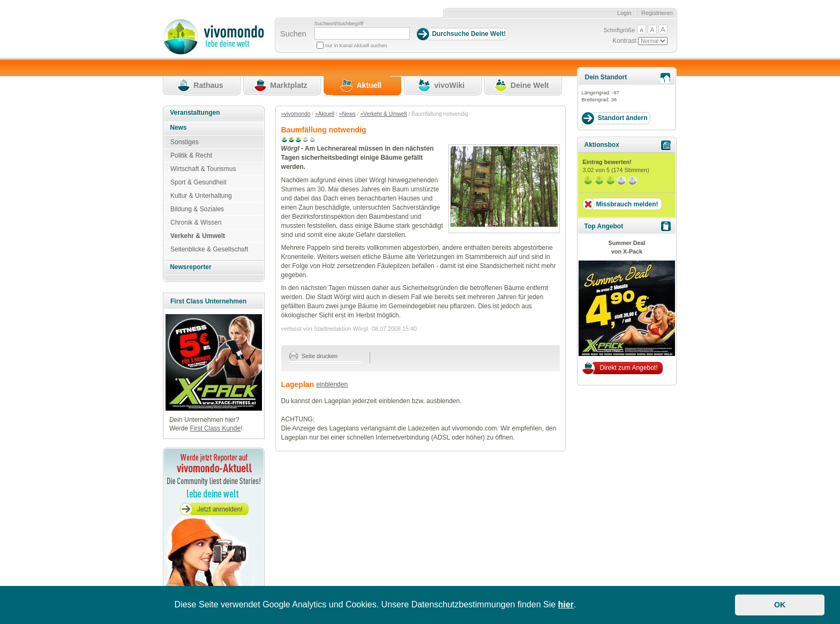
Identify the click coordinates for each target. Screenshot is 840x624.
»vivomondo (296, 114)
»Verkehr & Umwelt (383, 114)
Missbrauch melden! (627, 204)
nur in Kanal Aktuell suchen (356, 45)
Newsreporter (190, 267)
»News (347, 114)
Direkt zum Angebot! (628, 368)
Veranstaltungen (195, 113)
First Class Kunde (215, 428)
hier (566, 604)
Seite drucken (314, 356)
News (178, 128)
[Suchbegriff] (362, 34)
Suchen (293, 34)
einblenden (332, 384)
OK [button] (780, 605)
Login (624, 13)
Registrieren (657, 13)
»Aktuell (325, 114)
